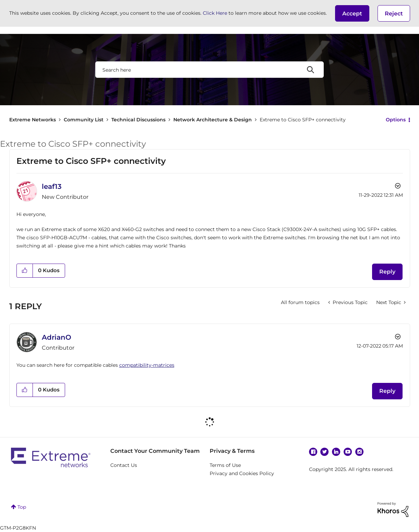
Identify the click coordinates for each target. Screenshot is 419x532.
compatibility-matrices (147, 365)
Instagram (359, 452)
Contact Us (124, 465)
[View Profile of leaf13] (52, 186)
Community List (84, 120)
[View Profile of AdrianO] (57, 337)
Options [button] (396, 120)
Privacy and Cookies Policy (242, 473)
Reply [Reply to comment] (387, 391)
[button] (352, 13)
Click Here (215, 13)
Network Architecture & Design (213, 120)
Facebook (313, 452)
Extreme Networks (33, 120)
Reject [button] (394, 14)
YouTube (348, 452)
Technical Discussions (138, 120)
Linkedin (336, 452)
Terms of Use (225, 465)
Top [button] (22, 507)
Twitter (324, 452)
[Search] (210, 70)
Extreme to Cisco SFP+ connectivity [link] (303, 120)
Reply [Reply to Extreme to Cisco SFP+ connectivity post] (387, 272)
